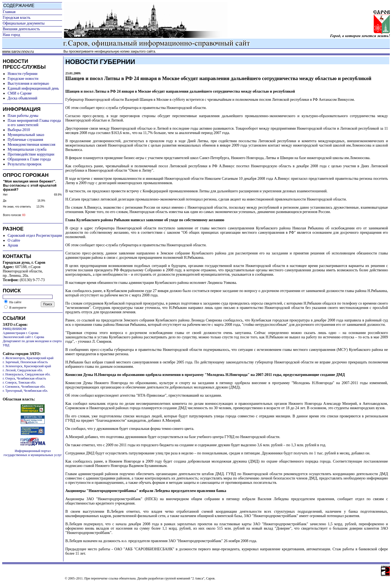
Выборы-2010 (19, 130)
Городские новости (23, 79)
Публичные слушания (25, 140)
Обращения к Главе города (29, 159)
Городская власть (17, 18)
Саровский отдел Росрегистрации (35, 236)
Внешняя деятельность (21, 29)
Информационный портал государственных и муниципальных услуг (33, 453)
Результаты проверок (25, 164)
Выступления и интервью (28, 83)
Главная (9, 12)
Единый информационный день (33, 88)
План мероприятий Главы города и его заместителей (34, 123)
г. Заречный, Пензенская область (25, 362)
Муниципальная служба (27, 149)
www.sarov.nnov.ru (18, 51)
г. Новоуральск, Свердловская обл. (27, 374)
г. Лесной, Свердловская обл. (23, 370)
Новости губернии (22, 74)
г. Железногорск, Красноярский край (28, 358)
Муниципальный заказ (26, 135)
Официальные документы (24, 23)
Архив (13, 245)
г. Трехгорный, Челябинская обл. (25, 391)
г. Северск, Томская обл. (19, 382)
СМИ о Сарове (20, 93)
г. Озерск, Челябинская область (24, 378)
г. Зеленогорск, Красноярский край (27, 366)
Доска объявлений (22, 98)
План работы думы (23, 116)
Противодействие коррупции (31, 154)
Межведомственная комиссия (31, 145)
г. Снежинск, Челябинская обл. (24, 387)
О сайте (14, 240)
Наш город (11, 35)
